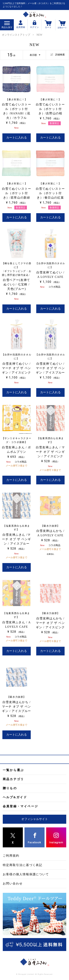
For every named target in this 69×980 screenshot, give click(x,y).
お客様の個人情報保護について (26, 874)
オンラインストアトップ (16, 35)
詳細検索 (58, 55)
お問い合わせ (13, 883)
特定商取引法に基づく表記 (23, 865)
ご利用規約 (11, 856)
